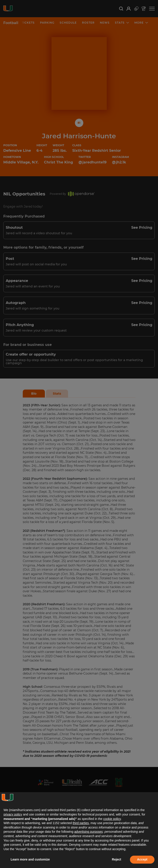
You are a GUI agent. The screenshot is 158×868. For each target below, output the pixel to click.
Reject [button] (116, 859)
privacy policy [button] (13, 814)
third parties (81, 823)
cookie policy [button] (112, 819)
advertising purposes (89, 832)
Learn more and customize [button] (30, 859)
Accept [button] (142, 859)
